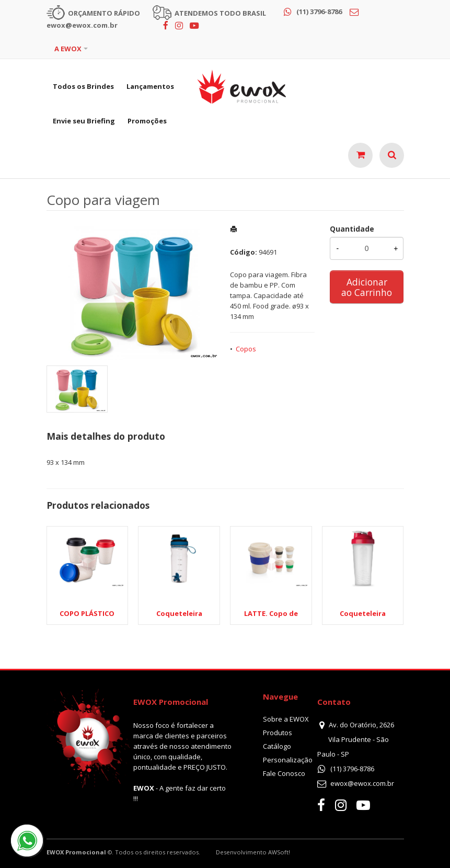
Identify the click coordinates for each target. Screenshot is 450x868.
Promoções (147, 121)
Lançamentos (150, 86)
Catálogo (277, 746)
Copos (246, 349)
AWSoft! (279, 852)
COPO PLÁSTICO (87, 613)
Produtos (278, 733)
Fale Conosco (284, 773)
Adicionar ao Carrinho (367, 287)
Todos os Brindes (83, 86)
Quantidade (352, 229)
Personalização (288, 760)
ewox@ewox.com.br (362, 783)
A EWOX (68, 49)
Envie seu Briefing (84, 121)
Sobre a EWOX (286, 719)
